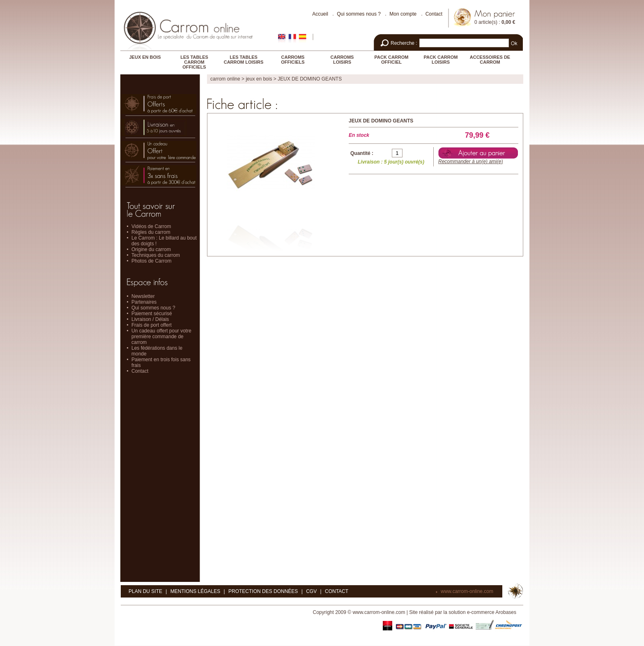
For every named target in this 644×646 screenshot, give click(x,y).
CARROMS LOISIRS (342, 60)
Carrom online (225, 79)
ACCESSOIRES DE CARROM (490, 60)
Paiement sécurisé (152, 314)
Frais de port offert (152, 325)
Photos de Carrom (151, 261)
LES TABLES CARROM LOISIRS (244, 60)
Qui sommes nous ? (359, 14)
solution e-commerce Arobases (482, 612)
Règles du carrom (151, 232)
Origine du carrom (151, 249)
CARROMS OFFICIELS (293, 60)
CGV (311, 591)
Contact (434, 14)
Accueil (320, 14)
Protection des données (263, 591)
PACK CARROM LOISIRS (441, 60)
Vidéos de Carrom (151, 226)
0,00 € (508, 22)
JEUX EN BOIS (145, 57)
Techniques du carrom (156, 255)
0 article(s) (486, 22)
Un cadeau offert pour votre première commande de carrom (161, 337)
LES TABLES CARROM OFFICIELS (194, 62)
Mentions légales (195, 591)
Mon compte (403, 14)
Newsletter (143, 296)
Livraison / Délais (150, 319)
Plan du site (145, 591)
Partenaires (144, 302)
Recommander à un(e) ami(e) (470, 161)
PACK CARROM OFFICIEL (392, 60)
